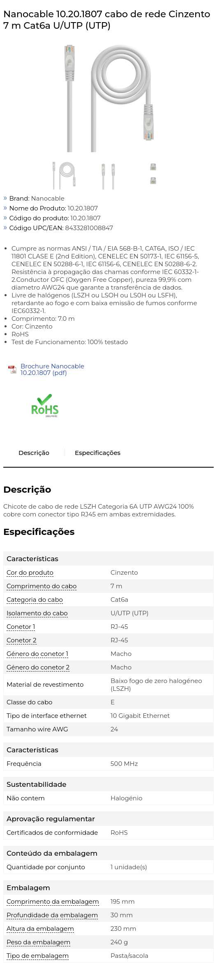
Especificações (98, 453)
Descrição (34, 453)
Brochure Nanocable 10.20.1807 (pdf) (52, 369)
